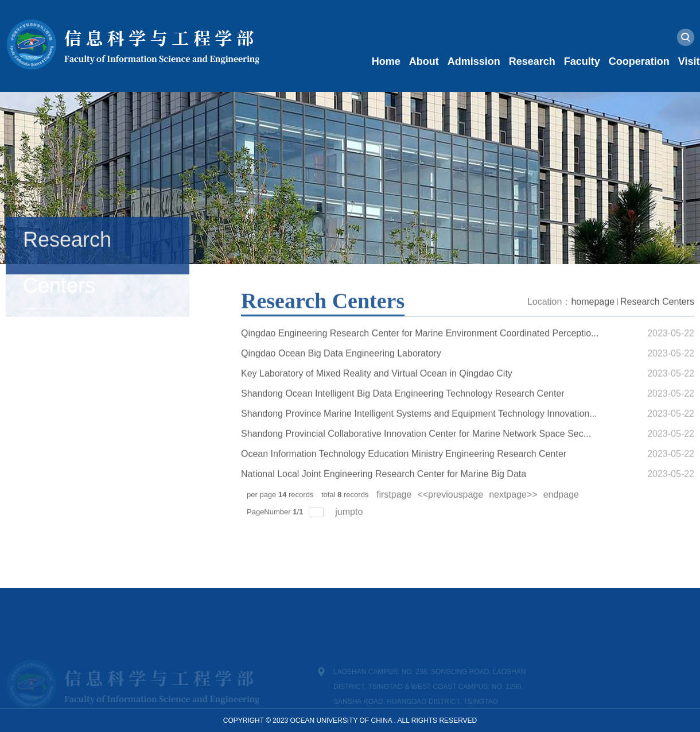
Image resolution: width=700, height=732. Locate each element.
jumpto (350, 529)
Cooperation (639, 61)
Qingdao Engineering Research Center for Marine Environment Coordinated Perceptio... (420, 350)
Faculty (582, 61)
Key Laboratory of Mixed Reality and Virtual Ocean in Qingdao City (377, 391)
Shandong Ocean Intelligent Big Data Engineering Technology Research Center (403, 411)
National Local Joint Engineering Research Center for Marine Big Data (384, 491)
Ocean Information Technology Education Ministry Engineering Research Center (404, 471)
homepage (593, 319)
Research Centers (657, 319)
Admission (474, 61)
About (424, 61)
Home (386, 61)
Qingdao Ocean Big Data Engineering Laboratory (341, 371)
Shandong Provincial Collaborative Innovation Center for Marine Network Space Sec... (416, 451)
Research (532, 61)
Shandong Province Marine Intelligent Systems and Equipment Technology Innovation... (419, 431)
